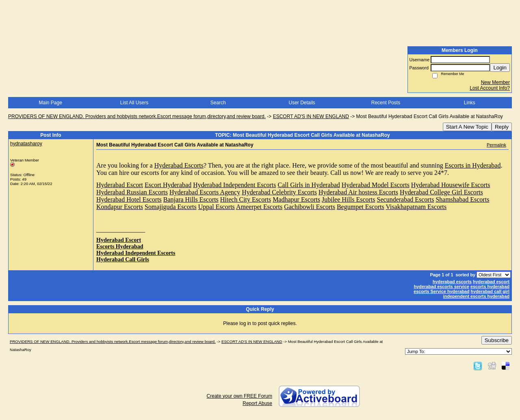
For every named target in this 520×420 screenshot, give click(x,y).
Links (470, 103)
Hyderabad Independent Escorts (234, 185)
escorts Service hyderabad (441, 291)
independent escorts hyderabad (476, 296)
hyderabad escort (491, 282)
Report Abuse (257, 403)
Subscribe (497, 340)
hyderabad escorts (452, 282)
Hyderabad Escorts (179, 165)
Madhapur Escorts (296, 199)
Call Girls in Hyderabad (309, 185)
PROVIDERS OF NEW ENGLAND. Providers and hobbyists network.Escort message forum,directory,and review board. (137, 116)
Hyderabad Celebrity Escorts (279, 192)
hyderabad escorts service (442, 286)
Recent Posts (386, 103)
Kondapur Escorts (120, 207)
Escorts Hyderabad (120, 247)
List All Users (134, 103)
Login (500, 68)
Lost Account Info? (490, 88)
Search (218, 103)
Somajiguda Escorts (171, 207)
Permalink (496, 145)
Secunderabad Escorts (406, 199)
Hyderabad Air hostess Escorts (358, 192)
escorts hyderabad (490, 286)
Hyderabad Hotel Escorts (129, 199)
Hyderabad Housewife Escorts (451, 185)
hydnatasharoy (26, 144)
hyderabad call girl (490, 291)
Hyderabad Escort (120, 185)
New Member (495, 82)
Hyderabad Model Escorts (376, 185)
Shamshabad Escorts (462, 199)
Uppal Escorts (217, 207)
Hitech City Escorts (246, 199)
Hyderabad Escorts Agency (205, 192)
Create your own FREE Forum (239, 396)
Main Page (50, 103)
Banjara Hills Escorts (191, 199)
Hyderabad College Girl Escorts (441, 192)
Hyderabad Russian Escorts (132, 192)
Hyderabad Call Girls (123, 260)
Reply (502, 127)
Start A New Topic (467, 127)
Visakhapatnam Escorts (416, 207)
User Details (302, 103)
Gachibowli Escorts (310, 207)
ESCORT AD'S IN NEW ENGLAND (311, 116)
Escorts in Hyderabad (473, 165)
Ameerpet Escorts (259, 207)
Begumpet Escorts (361, 207)
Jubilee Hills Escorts (349, 199)
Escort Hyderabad (168, 185)
